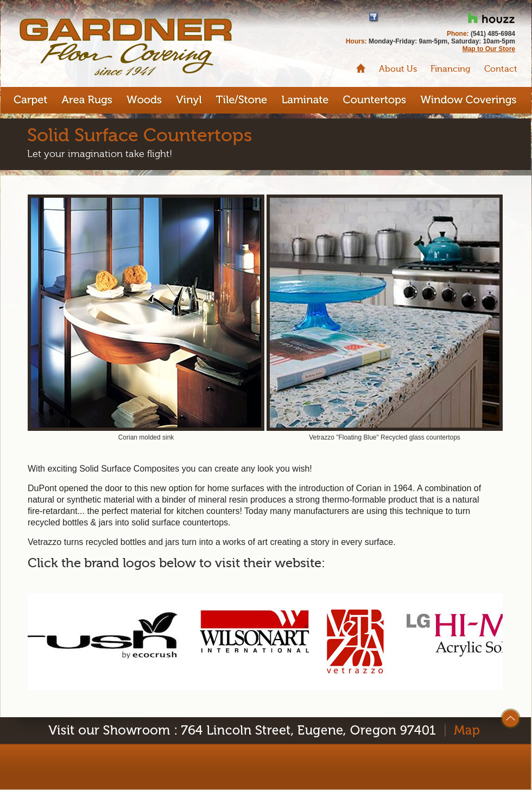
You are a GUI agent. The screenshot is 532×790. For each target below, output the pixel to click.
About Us (398, 69)
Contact (501, 69)
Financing (451, 69)
